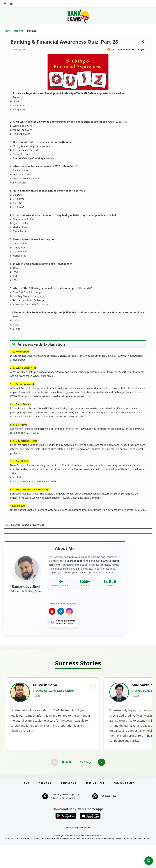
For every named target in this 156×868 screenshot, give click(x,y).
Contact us (69, 806)
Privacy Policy (124, 806)
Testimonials (95, 806)
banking (16, 525)
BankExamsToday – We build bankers (84, 858)
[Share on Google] (126, 50)
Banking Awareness (33, 525)
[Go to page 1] (63, 785)
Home (7, 31)
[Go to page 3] (70, 785)
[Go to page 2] (67, 785)
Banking (19, 31)
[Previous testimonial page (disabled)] (54, 785)
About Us (45, 806)
